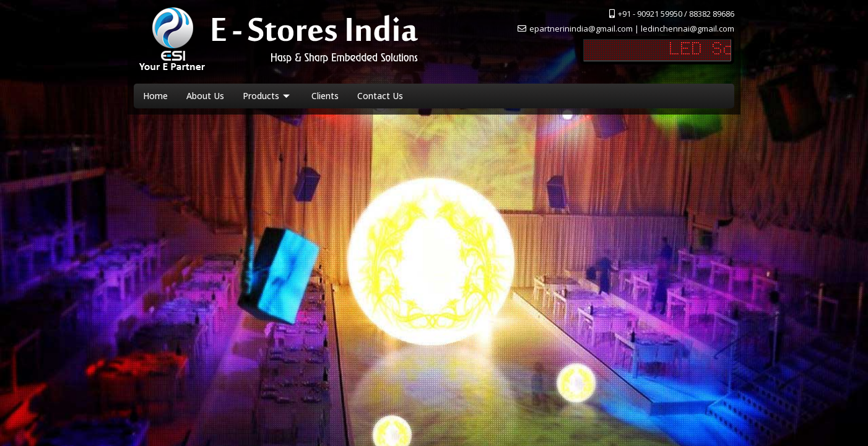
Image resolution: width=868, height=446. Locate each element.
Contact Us (380, 96)
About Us (205, 96)
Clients (325, 96)
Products (268, 96)
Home (155, 96)
